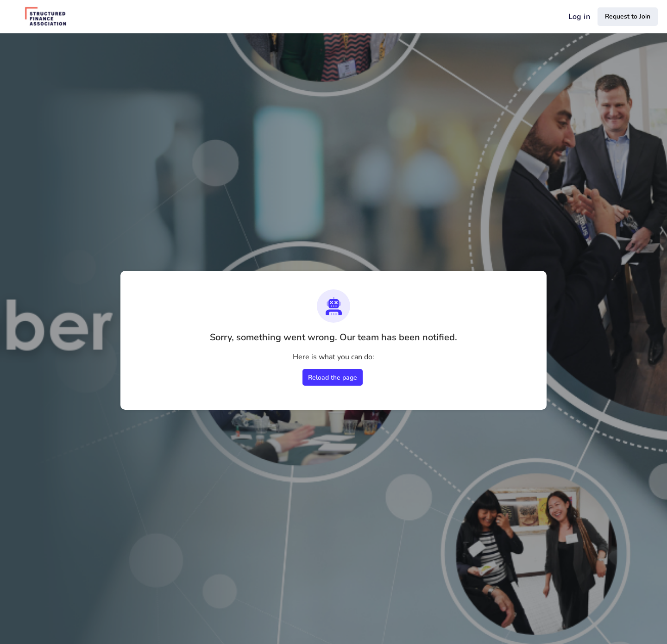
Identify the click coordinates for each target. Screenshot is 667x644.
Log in (579, 17)
